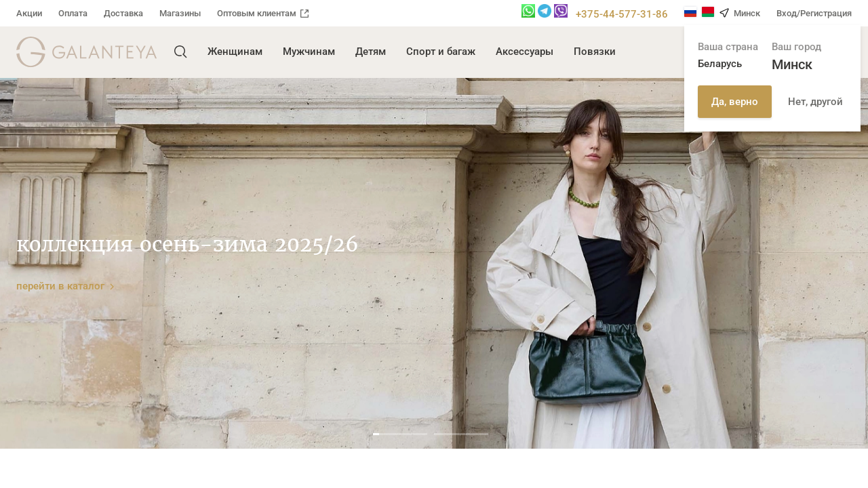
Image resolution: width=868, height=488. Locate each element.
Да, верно (735, 102)
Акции (29, 13)
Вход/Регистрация (814, 13)
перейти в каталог (65, 286)
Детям (371, 52)
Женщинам (235, 52)
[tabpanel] (434, 263)
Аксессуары (525, 52)
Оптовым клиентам (263, 13)
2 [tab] (461, 434)
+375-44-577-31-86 (622, 14)
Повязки (595, 52)
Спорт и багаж (441, 52)
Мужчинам (309, 52)
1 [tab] (400, 434)
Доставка (123, 13)
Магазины (180, 13)
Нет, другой (815, 102)
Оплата (73, 13)
